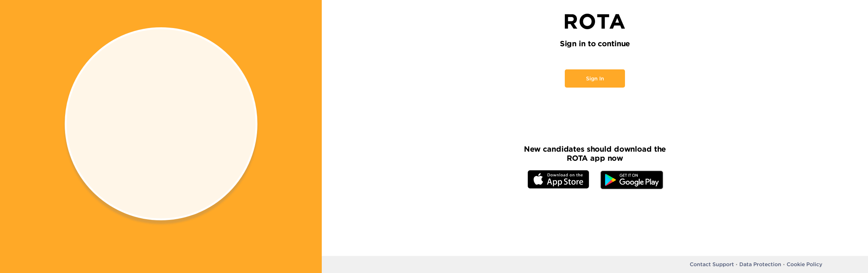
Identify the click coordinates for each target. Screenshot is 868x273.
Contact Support (712, 264)
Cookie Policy (804, 264)
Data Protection (760, 264)
